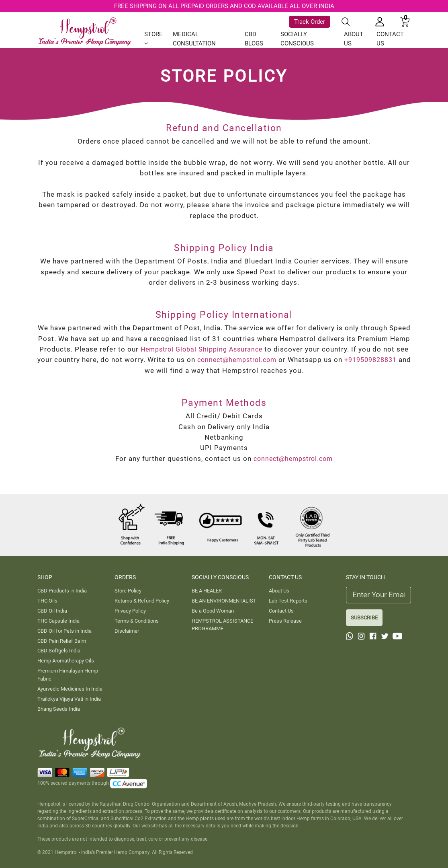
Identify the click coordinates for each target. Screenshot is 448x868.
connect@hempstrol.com (278, 360)
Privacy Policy (130, 611)
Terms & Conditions (137, 621)
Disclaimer (127, 631)
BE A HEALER (207, 591)
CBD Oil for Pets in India (64, 631)
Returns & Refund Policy (142, 601)
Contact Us (281, 611)
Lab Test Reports (288, 601)
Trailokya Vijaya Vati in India (69, 699)
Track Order (310, 20)
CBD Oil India (52, 611)
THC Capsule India (58, 621)
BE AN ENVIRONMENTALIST (224, 601)
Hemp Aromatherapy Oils (66, 661)
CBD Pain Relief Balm (62, 641)
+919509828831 (136, 371)
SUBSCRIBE (364, 618)
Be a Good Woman (213, 611)
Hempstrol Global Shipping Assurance (209, 349)
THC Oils (47, 601)
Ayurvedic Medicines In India (70, 689)
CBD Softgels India (59, 651)
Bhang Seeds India (59, 709)
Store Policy (128, 591)
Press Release (285, 621)
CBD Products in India (62, 591)
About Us (279, 591)
